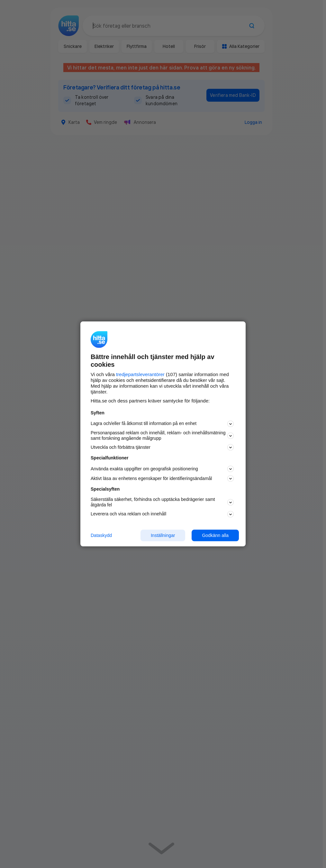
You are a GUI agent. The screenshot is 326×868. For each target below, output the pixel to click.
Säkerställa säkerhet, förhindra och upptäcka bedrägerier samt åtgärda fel (162, 502)
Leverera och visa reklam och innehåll (162, 514)
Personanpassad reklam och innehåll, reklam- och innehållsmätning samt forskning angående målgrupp (162, 435)
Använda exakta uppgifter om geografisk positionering (162, 469)
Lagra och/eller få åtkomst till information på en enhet (162, 424)
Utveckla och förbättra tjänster (162, 448)
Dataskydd (101, 535)
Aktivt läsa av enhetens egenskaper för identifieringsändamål (162, 479)
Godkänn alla (215, 535)
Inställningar (163, 535)
